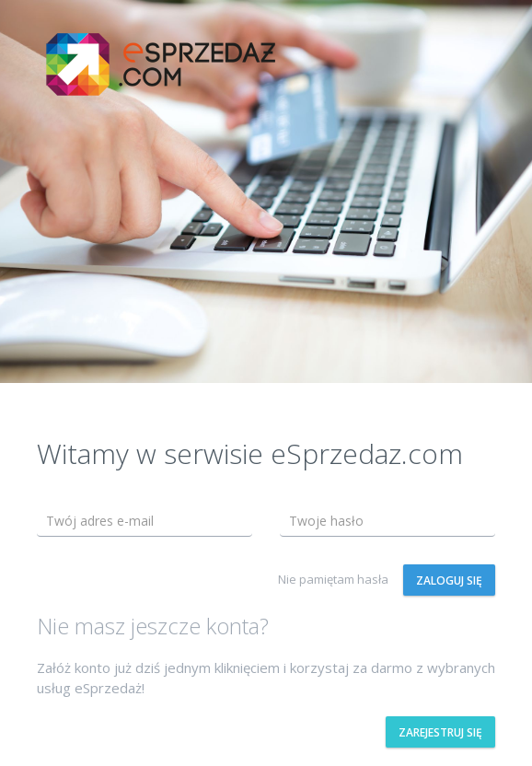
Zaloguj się (449, 580)
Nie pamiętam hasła (333, 579)
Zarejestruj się (440, 732)
